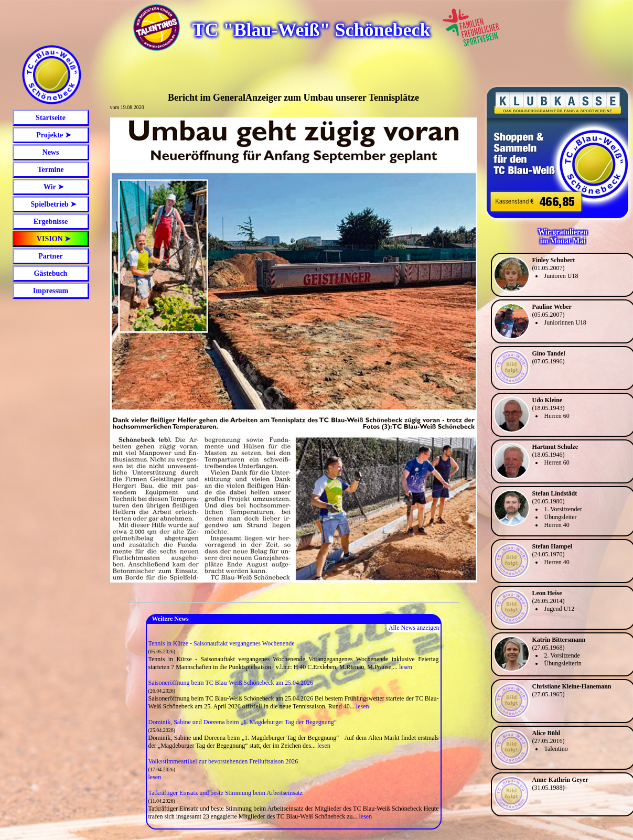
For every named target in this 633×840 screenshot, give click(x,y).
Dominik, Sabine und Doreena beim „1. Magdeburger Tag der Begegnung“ (243, 722)
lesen (406, 667)
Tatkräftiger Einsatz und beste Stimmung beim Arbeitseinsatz (226, 793)
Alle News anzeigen (414, 628)
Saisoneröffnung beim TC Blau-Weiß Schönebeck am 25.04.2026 (231, 683)
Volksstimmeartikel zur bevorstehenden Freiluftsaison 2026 (223, 761)
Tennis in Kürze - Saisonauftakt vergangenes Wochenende (222, 643)
